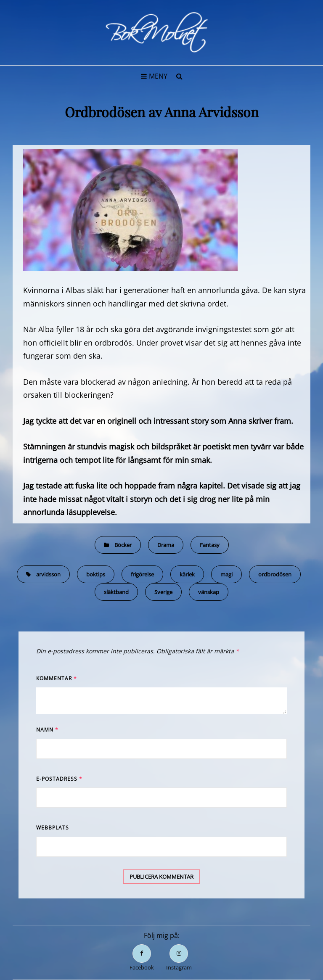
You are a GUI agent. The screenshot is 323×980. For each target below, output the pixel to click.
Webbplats (53, 828)
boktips (96, 574)
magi (226, 574)
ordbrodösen (275, 574)
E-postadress (59, 779)
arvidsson (48, 574)
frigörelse (142, 574)
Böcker (123, 545)
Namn (47, 730)
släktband (116, 592)
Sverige (163, 592)
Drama (166, 545)
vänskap (209, 592)
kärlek (187, 574)
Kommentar (57, 678)
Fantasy (210, 545)
